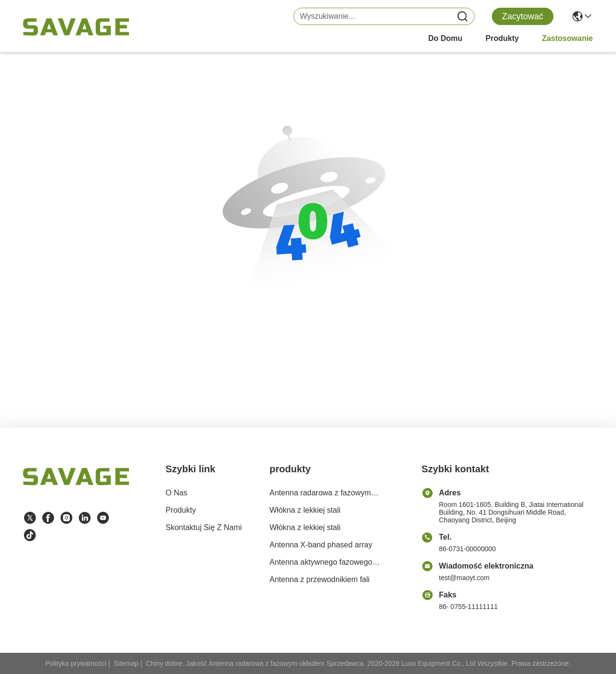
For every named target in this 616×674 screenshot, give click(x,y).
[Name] (462, 17)
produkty (502, 38)
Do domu (445, 38)
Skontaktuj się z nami (204, 527)
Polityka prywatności (76, 663)
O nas (176, 493)
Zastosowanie (567, 38)
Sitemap (126, 663)
